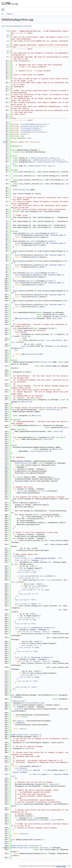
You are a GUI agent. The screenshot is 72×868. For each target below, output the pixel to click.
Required (60, 317)
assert (18, 235)
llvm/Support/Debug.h (31, 128)
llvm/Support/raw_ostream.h (34, 132)
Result (21, 721)
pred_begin (35, 233)
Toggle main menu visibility (3, 9)
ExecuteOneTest (33, 354)
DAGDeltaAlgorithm (21, 190)
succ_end (34, 281)
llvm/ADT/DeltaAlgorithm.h (33, 126)
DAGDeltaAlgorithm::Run (22, 848)
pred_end (34, 241)
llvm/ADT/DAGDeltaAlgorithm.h (35, 124)
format (36, 632)
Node (52, 233)
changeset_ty (46, 848)
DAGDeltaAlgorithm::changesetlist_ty (40, 163)
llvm (29, 138)
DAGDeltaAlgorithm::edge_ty (42, 166)
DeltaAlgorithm (53, 410)
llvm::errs (20, 558)
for (14, 538)
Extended (30, 703)
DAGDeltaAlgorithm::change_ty (45, 158)
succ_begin (35, 273)
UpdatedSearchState (28, 318)
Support (9, 14)
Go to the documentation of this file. (17, 26)
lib (2, 14)
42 (5, 142)
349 (5, 848)
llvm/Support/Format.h (31, 130)
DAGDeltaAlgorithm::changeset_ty (49, 160)
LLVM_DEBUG (20, 332)
